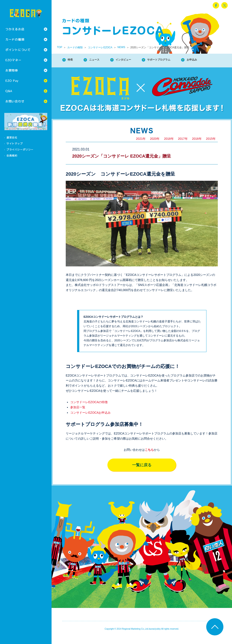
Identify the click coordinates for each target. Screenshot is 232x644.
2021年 (141, 147)
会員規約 (12, 156)
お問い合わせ (15, 101)
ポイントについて (18, 50)
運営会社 (12, 137)
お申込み (76, 69)
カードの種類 (15, 39)
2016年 (197, 147)
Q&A (9, 91)
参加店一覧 (78, 415)
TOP (60, 47)
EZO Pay (12, 81)
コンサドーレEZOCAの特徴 (89, 410)
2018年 (169, 147)
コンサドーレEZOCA (100, 47)
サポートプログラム (177, 60)
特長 (72, 60)
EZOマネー (13, 60)
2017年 (183, 147)
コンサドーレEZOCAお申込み (90, 421)
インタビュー (134, 60)
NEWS (121, 47)
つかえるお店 (15, 29)
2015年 (211, 147)
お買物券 (12, 70)
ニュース (100, 60)
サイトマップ (15, 144)
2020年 (155, 147)
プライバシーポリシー (20, 150)
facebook (216, 5)
